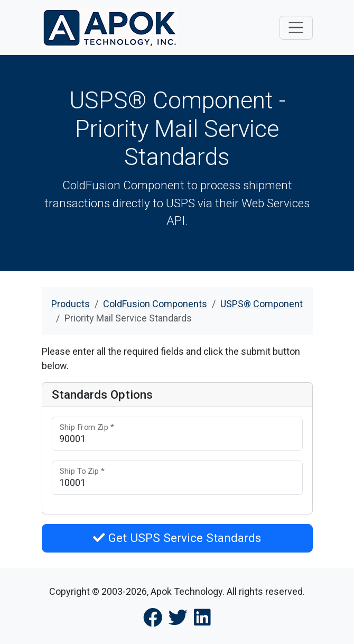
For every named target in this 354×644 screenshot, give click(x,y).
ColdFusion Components (155, 304)
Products (71, 304)
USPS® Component (262, 304)
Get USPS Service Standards (177, 538)
